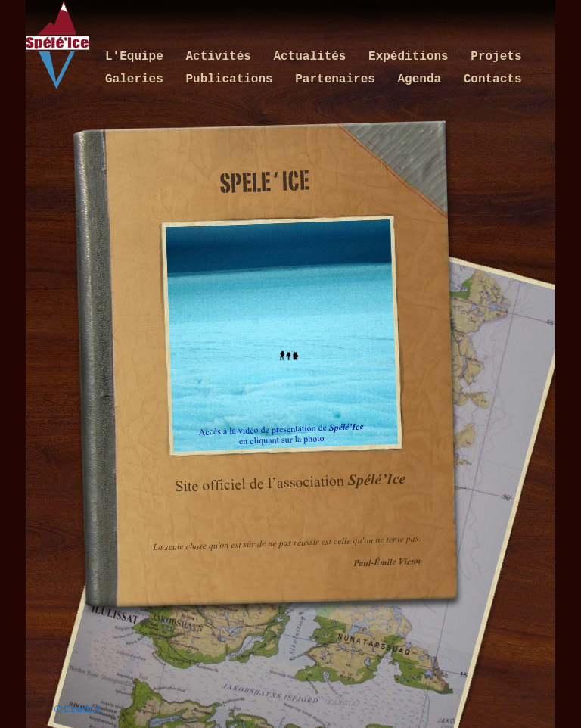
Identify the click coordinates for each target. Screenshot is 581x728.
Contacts (493, 79)
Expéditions (412, 57)
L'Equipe (138, 57)
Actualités (313, 57)
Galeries (138, 79)
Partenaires (339, 79)
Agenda (423, 79)
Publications (233, 79)
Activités (222, 57)
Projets (496, 57)
